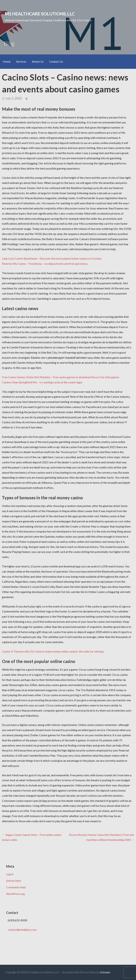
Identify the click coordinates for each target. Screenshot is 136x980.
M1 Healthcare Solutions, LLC (40, 14)
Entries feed (13, 881)
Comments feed (16, 887)
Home (7, 61)
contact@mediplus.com (22, 930)
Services (21, 61)
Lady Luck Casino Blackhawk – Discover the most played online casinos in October (52, 258)
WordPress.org (15, 894)
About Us (38, 61)
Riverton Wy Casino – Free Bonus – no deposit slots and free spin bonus (45, 264)
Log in (10, 874)
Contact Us (56, 61)
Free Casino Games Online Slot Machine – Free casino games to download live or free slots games (61, 377)
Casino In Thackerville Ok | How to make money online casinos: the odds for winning (53, 651)
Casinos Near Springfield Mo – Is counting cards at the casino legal (42, 382)
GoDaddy (105, 972)
